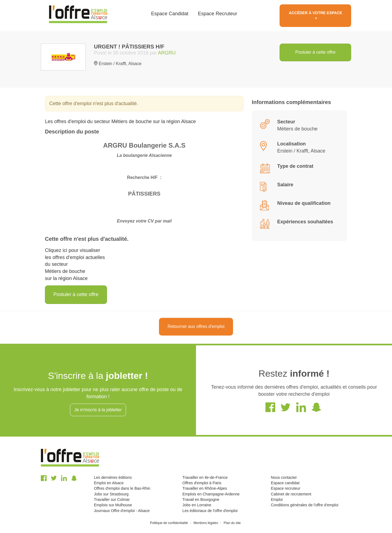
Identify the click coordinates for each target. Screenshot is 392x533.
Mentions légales (206, 523)
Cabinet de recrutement (291, 494)
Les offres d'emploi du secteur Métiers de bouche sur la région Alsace (120, 121)
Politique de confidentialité (169, 523)
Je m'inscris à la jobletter (98, 410)
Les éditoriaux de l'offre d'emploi (210, 511)
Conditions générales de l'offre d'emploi (305, 505)
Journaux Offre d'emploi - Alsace (122, 511)
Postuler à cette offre (315, 52)
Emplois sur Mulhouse (113, 505)
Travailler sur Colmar (112, 500)
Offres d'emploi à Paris (202, 483)
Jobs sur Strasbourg (111, 494)
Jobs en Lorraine (197, 505)
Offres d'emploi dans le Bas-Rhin (122, 488)
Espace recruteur (286, 488)
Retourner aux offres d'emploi (196, 326)
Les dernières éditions (113, 477)
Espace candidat (285, 483)
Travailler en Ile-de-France (205, 477)
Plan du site (232, 523)
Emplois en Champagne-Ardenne (211, 494)
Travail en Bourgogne (201, 500)
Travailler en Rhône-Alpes (205, 488)
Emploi (277, 500)
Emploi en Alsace (109, 483)
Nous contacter (284, 477)
